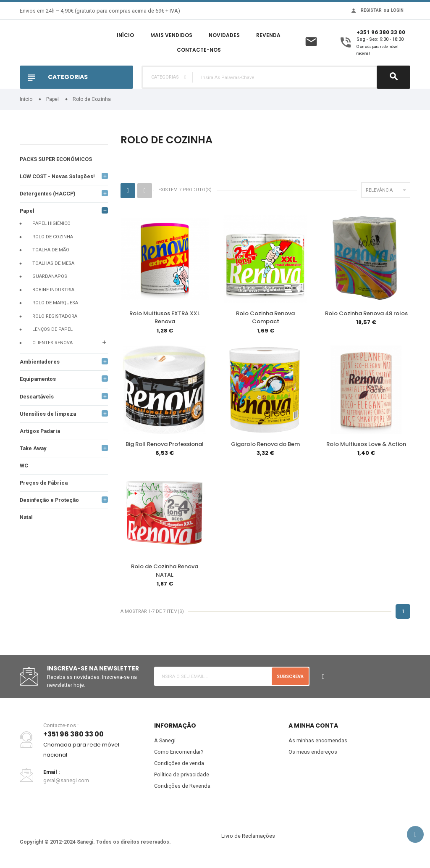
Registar (371, 10)
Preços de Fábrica (44, 485)
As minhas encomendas (318, 742)
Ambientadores (40, 363)
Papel (28, 212)
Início (125, 35)
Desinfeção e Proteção (50, 502)
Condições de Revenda (182, 788)
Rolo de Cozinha (53, 238)
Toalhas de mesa (53, 264)
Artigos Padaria (41, 432)
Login (397, 10)
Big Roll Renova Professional (165, 445)
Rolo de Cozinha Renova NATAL (165, 572)
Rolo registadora (55, 317)
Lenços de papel (52, 330)
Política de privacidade (182, 777)
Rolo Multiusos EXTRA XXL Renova (165, 318)
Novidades (224, 35)
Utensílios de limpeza (49, 415)
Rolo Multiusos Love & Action (366, 445)
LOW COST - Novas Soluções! (58, 177)
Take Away (34, 450)
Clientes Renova (52, 344)
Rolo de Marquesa (55, 304)
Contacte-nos (199, 50)
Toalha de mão (51, 251)
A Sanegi (165, 742)
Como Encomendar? (179, 754)
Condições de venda (179, 765)
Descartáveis (37, 397)
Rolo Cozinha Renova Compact (265, 318)
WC (24, 467)
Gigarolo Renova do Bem (265, 445)
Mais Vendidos (171, 35)
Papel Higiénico (51, 224)
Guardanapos (50, 277)
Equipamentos (39, 380)
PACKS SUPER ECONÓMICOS (56, 159)
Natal (27, 520)
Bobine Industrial (55, 291)
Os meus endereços (313, 754)
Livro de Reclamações (248, 839)
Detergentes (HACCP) (49, 194)
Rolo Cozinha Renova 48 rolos (366, 313)
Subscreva (290, 678)
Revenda (268, 35)
